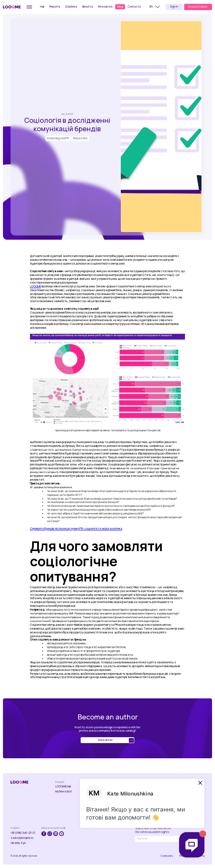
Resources (105, 7)
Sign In (174, 7)
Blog (120, 7)
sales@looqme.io (22, 838)
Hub (42, 7)
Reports (55, 7)
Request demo (198, 7)
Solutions (71, 7)
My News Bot (64, 792)
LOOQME (35, 286)
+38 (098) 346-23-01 (23, 833)
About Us (88, 7)
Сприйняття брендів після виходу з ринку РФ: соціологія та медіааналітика (76, 529)
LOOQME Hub (63, 787)
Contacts (134, 7)
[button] (156, 7)
